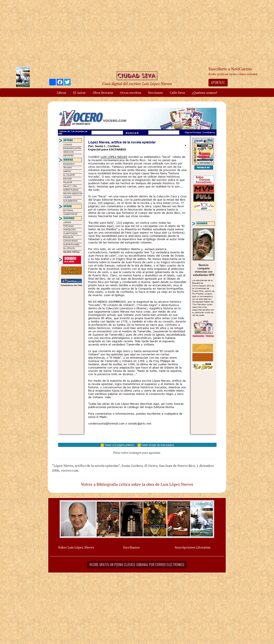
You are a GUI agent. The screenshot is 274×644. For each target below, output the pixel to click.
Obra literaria (103, 93)
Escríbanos (131, 547)
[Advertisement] (137, 33)
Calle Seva (177, 93)
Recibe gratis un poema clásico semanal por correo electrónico (137, 565)
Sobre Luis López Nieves (76, 547)
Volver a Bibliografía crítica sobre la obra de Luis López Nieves (137, 484)
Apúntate (218, 83)
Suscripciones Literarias (193, 547)
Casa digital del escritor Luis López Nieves (137, 84)
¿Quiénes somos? (204, 93)
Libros (61, 93)
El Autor (79, 93)
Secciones (155, 93)
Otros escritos (131, 93)
